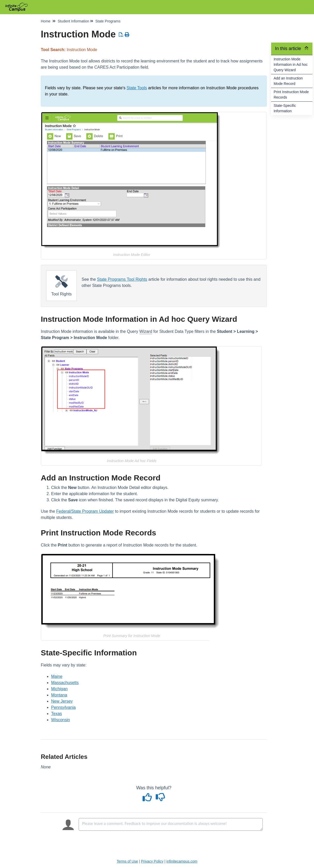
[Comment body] (171, 824)
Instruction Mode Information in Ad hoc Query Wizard (291, 65)
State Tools (137, 88)
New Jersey (62, 701)
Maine (57, 676)
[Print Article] (127, 35)
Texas (57, 714)
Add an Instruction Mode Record (288, 81)
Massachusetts (65, 683)
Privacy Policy (152, 861)
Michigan (59, 689)
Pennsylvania (63, 707)
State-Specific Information (285, 108)
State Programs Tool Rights (122, 279)
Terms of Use (127, 861)
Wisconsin (61, 720)
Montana (59, 695)
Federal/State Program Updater (85, 511)
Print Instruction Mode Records (291, 95)
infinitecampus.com (182, 861)
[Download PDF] (121, 35)
